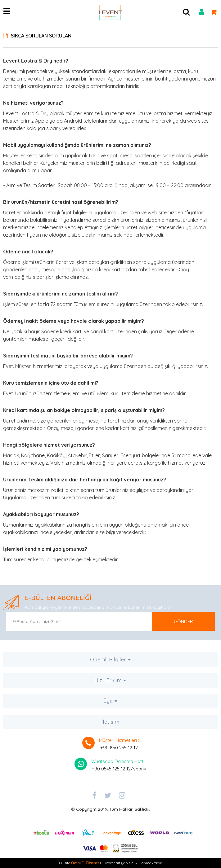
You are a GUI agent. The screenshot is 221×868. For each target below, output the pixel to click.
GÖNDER (183, 622)
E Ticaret (107, 863)
